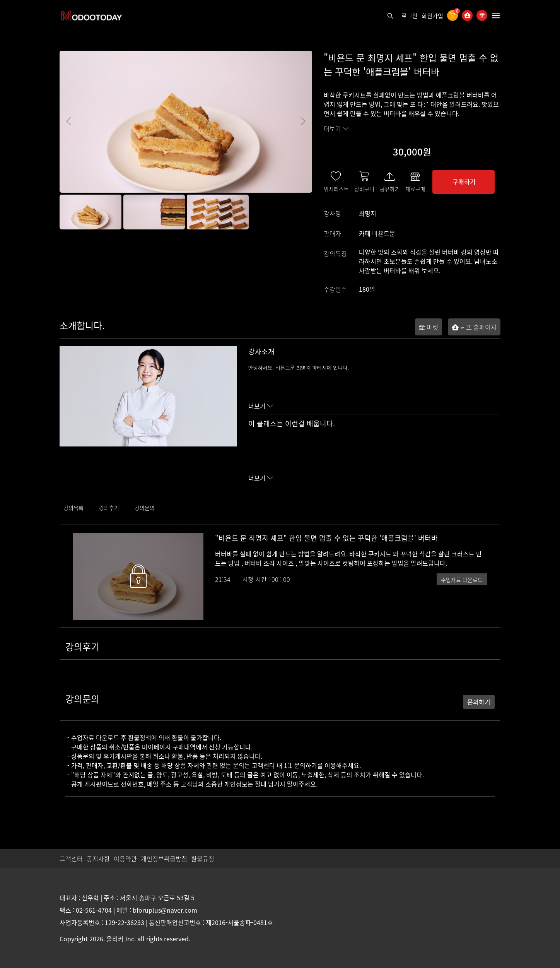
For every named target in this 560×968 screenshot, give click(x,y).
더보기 (336, 128)
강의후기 (109, 508)
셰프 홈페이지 (474, 327)
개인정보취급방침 (164, 859)
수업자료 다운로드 (462, 580)
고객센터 (71, 859)
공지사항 (98, 859)
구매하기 (464, 181)
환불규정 (203, 859)
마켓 (429, 327)
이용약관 (125, 859)
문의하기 (479, 702)
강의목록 (73, 508)
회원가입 (432, 16)
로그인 (410, 16)
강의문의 (145, 508)
